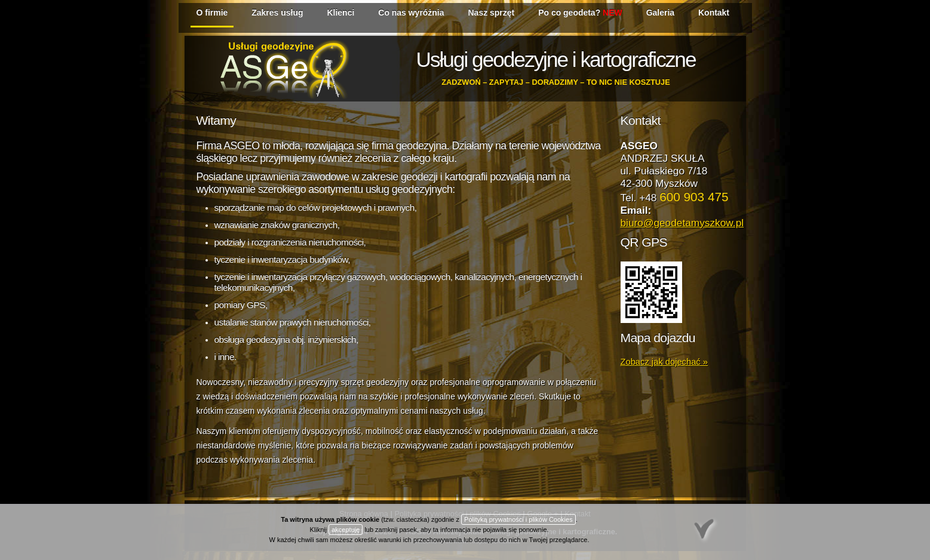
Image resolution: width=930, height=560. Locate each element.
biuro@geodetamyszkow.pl (682, 223)
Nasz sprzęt (492, 13)
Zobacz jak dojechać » (664, 362)
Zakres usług (277, 13)
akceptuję (346, 530)
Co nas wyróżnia (411, 13)
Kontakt (714, 13)
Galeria (660, 13)
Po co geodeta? (580, 13)
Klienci (340, 13)
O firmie (212, 13)
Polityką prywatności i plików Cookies (518, 519)
